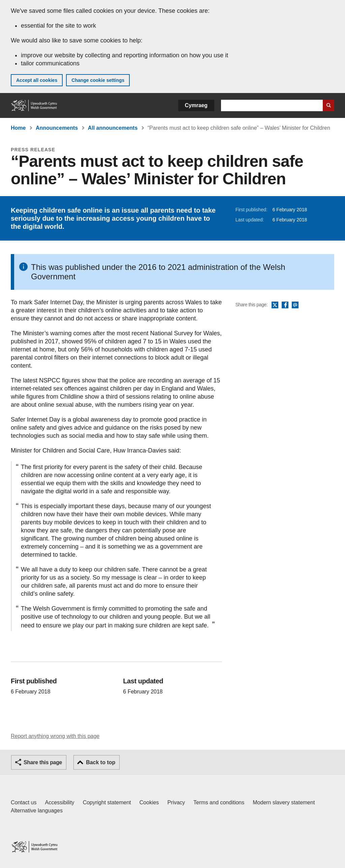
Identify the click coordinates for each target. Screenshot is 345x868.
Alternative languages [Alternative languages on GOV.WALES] (37, 811)
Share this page (43, 762)
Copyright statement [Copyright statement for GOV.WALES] (107, 802)
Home (18, 128)
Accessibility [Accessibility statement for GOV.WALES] (59, 802)
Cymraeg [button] (196, 105)
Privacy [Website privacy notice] (176, 802)
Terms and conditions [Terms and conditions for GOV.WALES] (219, 802)
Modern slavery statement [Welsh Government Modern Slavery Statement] (284, 802)
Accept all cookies (37, 80)
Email (295, 305)
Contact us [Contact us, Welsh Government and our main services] (24, 802)
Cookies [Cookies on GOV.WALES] (149, 802)
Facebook (285, 305)
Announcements (57, 128)
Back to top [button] (101, 762)
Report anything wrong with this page (55, 736)
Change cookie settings (98, 80)
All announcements (113, 128)
